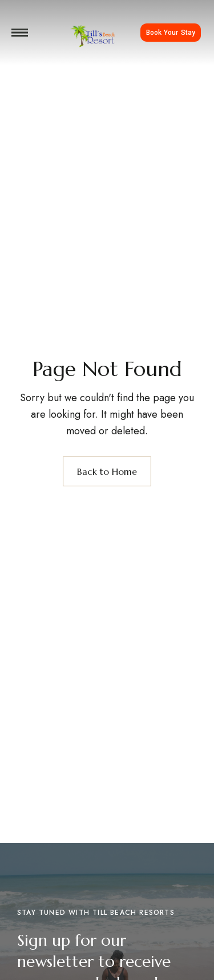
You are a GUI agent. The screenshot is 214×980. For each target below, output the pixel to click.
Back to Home (107, 471)
